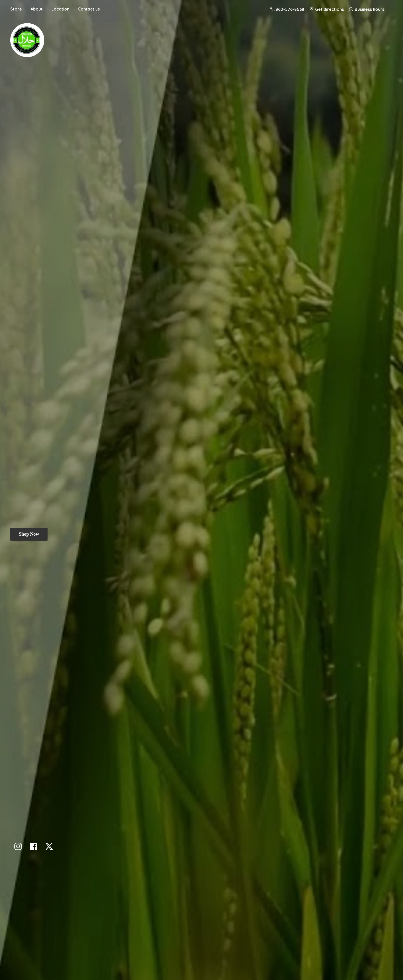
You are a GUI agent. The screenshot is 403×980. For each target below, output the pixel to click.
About (37, 9)
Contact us (89, 9)
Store (16, 9)
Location (60, 9)
